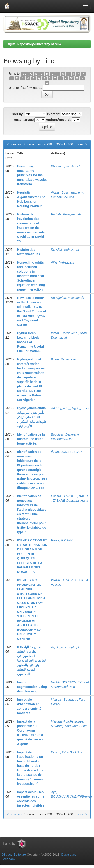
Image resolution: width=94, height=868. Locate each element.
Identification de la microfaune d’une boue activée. (31, 439)
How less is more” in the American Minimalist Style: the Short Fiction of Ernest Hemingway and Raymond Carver (32, 311)
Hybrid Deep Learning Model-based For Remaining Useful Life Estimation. (30, 342)
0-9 (24, 74)
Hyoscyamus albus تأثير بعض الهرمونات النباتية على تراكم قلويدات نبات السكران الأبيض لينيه (32, 417)
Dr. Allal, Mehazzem (65, 250)
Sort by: (18, 114)
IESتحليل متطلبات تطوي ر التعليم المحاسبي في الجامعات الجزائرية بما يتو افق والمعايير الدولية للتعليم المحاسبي (32, 660)
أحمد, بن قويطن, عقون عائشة (71, 408)
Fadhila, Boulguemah (66, 214)
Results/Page (24, 120)
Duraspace (69, 855)
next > (83, 144)
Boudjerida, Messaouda (68, 298)
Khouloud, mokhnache (67, 166)
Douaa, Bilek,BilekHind (67, 752)
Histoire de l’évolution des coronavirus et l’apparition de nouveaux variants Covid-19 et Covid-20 (31, 228)
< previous (14, 144)
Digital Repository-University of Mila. (34, 44)
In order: (53, 114)
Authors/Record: (58, 120)
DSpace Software (14, 855)
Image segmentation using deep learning (32, 687)
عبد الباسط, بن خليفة (65, 647)
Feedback (8, 859)
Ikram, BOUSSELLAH (66, 452)
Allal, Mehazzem (63, 262)
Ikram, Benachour (63, 359)
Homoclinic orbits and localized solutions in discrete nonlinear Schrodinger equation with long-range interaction (32, 276)
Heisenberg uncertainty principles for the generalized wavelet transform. (32, 175)
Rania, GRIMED (62, 540)
